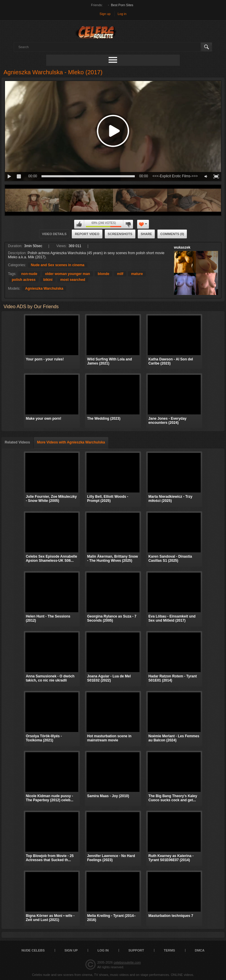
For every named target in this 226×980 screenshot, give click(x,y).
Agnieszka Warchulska (44, 289)
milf (120, 274)
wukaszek (182, 247)
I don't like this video (128, 224)
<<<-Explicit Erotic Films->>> (175, 176)
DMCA (200, 950)
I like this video (79, 224)
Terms (169, 950)
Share (146, 234)
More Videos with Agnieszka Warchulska (71, 442)
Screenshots (120, 234)
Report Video (87, 234)
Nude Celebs (33, 950)
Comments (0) (172, 234)
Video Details (54, 234)
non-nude (29, 274)
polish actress (24, 280)
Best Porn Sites (122, 5)
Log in (122, 14)
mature (137, 274)
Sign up (105, 14)
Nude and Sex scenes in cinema (58, 265)
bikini (48, 280)
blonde (103, 274)
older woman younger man (68, 274)
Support (136, 950)
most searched (73, 280)
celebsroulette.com (127, 962)
